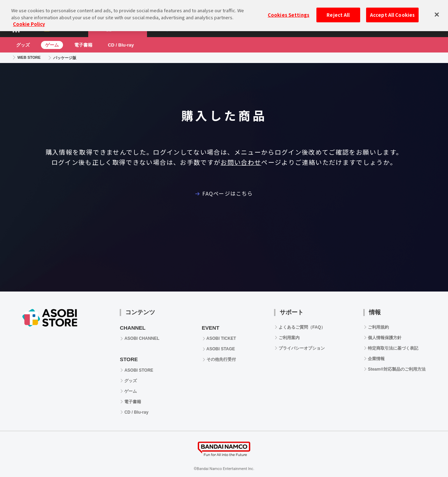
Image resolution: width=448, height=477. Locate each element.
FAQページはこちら (224, 193)
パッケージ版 (65, 58)
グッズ (23, 45)
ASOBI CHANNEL (142, 338)
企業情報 (376, 359)
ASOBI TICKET (221, 338)
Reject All (338, 11)
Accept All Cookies (392, 11)
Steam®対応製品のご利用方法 (397, 369)
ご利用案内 (289, 338)
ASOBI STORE (139, 370)
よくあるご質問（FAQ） (302, 327)
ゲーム (52, 45)
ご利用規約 (378, 327)
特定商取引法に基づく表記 (393, 348)
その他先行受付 (221, 359)
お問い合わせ (241, 162)
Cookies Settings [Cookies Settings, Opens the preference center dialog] (289, 11)
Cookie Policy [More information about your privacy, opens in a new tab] (29, 20)
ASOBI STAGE (221, 349)
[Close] (437, 11)
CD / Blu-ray (121, 45)
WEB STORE (29, 57)
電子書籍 (83, 45)
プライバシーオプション (302, 348)
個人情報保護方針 (385, 338)
